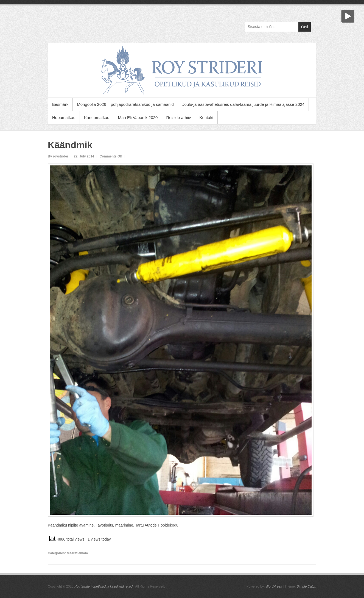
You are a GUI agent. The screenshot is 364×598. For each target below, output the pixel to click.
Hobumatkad (64, 117)
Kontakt (206, 117)
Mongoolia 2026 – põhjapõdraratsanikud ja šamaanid (125, 104)
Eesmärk (60, 104)
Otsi (305, 27)
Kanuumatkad (97, 117)
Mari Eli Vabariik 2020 (138, 117)
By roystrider (58, 156)
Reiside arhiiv (178, 117)
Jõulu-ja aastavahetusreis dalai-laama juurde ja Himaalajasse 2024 (243, 104)
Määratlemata (77, 553)
